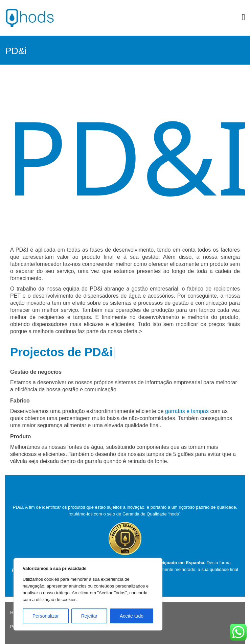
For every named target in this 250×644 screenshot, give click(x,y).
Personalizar (46, 616)
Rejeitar (89, 616)
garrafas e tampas (187, 411)
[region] (88, 594)
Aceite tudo (132, 616)
